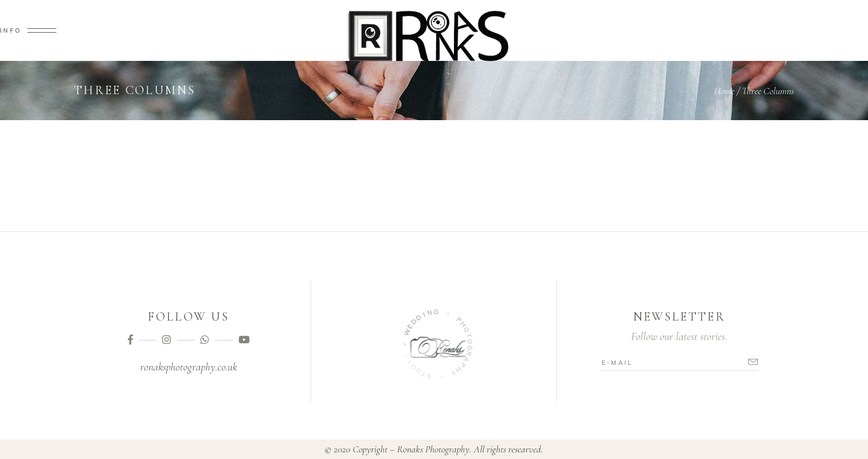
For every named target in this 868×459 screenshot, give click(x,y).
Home (724, 91)
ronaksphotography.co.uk (188, 367)
